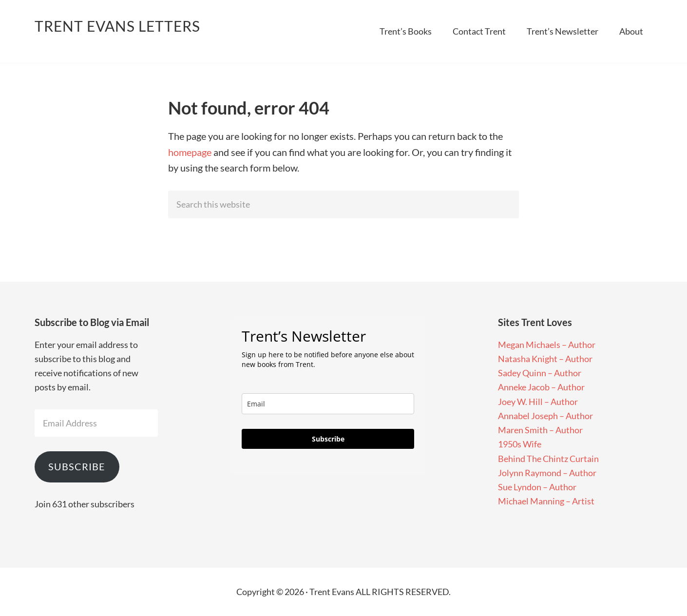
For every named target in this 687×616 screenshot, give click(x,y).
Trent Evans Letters (117, 26)
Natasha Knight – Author (545, 359)
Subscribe (77, 466)
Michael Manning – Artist (546, 501)
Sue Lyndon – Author (537, 487)
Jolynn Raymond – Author (547, 473)
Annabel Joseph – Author (545, 416)
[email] (328, 404)
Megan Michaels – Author (547, 345)
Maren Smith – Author (540, 430)
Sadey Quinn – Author (540, 373)
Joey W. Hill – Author (538, 402)
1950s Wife (520, 444)
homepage (190, 152)
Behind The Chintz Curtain (548, 459)
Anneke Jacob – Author (541, 387)
